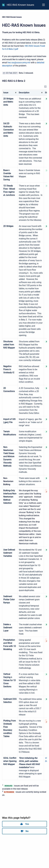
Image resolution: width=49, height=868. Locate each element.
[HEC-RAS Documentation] (3, 5)
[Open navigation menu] (44, 5)
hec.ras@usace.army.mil (19, 63)
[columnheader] (10, 93)
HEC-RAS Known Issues (20, 5)
